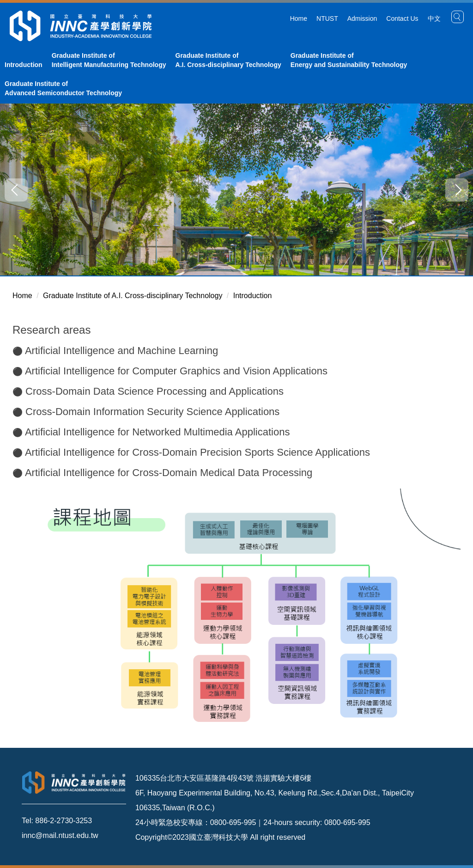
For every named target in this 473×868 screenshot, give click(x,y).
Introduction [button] (24, 65)
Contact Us (402, 18)
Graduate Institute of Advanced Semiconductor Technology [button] (63, 88)
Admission (362, 18)
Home (299, 18)
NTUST (327, 18)
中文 (434, 18)
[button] (458, 17)
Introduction (253, 296)
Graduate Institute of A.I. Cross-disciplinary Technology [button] (228, 60)
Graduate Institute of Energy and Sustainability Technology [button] (349, 60)
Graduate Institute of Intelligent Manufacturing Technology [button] (109, 60)
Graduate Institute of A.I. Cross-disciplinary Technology (133, 296)
